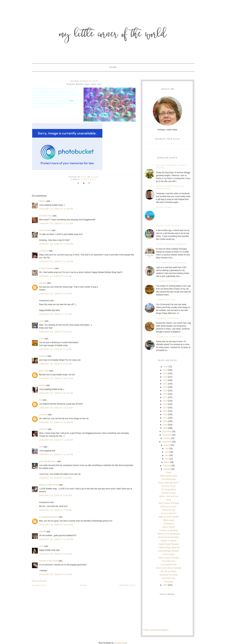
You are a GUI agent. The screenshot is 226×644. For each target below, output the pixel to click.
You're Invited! (169, 554)
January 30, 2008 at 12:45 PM (56, 539)
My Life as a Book (169, 571)
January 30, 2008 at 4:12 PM (55, 554)
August (167, 445)
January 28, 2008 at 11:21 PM (56, 224)
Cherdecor (44, 251)
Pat (41, 400)
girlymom (43, 429)
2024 (165, 374)
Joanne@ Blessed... (48, 461)
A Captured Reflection (49, 517)
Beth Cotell (44, 371)
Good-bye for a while (169, 575)
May (167, 455)
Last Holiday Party (169, 565)
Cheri (42, 339)
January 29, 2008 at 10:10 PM (56, 525)
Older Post (40, 586)
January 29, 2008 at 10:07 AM (56, 379)
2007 (165, 585)
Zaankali (43, 283)
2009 (165, 425)
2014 (165, 408)
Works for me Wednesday (169, 534)
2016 (165, 401)
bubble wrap (89, 179)
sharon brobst (45, 230)
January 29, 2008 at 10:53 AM (56, 408)
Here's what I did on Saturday (169, 568)
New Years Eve (169, 578)
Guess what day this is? (169, 483)
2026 (166, 367)
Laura (42, 321)
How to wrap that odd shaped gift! (170, 188)
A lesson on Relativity (169, 530)
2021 (165, 384)
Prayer (169, 472)
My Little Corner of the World (113, 35)
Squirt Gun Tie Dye (168, 226)
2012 (165, 414)
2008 (165, 428)
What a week (169, 520)
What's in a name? (169, 507)
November (167, 435)
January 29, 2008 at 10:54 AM (56, 422)
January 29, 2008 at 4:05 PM (55, 478)
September (167, 442)
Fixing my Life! (169, 510)
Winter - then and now (169, 496)
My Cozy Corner (169, 486)
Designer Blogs (121, 643)
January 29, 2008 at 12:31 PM (56, 455)
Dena (42, 546)
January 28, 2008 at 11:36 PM (56, 244)
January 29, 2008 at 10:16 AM (56, 393)
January (167, 469)
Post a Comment (39, 581)
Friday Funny (164, 207)
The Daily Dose (169, 561)
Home (113, 67)
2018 (165, 394)
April (167, 459)
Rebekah (43, 356)
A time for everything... (171, 337)
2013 (165, 411)
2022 (165, 380)
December (167, 431)
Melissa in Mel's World (49, 485)
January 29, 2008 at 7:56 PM (55, 510)
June (167, 452)
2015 (165, 404)
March (167, 462)
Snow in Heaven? (169, 513)
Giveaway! (169, 582)
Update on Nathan (169, 541)
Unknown (43, 415)
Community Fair (166, 300)
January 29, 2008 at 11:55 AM (56, 440)
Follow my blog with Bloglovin (156, 630)
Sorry (169, 500)
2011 (165, 418)
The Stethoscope (169, 479)
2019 (165, 391)
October (167, 438)
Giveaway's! (169, 524)
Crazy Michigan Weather (169, 551)
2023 (165, 377)
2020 (165, 387)
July (167, 449)
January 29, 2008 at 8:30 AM (55, 332)
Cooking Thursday (168, 281)
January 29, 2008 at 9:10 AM (55, 349)
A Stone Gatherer (47, 268)
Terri (41, 447)
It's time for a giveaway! (171, 263)
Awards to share (169, 493)
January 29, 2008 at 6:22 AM (55, 276)
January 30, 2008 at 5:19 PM (55, 574)
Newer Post (128, 586)
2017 (165, 397)
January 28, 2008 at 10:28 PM (56, 209)
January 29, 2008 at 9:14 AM (55, 364)
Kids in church (169, 527)
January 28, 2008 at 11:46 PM (56, 262)
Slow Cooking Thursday (171, 244)
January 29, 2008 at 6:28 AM (55, 294)
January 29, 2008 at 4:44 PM (55, 496)
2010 (165, 421)
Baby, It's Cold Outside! (169, 517)
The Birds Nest (46, 216)
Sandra (42, 385)
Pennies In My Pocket (49, 561)
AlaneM (42, 532)
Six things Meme (169, 489)
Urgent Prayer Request (169, 544)
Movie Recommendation (169, 537)
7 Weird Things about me (169, 547)
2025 (165, 370)
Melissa (42, 201)
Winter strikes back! (169, 476)
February (167, 466)
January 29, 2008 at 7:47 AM (55, 314)
